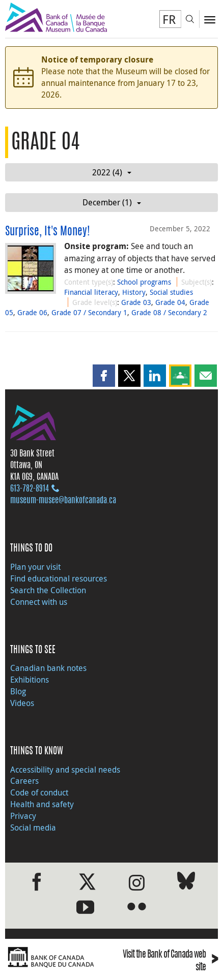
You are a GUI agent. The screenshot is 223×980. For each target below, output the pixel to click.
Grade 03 (136, 302)
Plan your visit (35, 567)
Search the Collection (48, 590)
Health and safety (42, 804)
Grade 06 (32, 312)
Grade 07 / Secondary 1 (89, 312)
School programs (144, 282)
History (134, 292)
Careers (24, 781)
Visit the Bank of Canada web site (170, 962)
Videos (22, 703)
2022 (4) (112, 172)
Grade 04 (170, 302)
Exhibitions (30, 680)
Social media (33, 828)
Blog (18, 691)
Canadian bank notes (48, 668)
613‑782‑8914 (30, 489)
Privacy (23, 816)
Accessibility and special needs (65, 770)
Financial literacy (91, 292)
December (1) (112, 202)
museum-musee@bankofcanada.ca (63, 501)
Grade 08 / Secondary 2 (169, 312)
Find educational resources (59, 578)
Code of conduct (39, 792)
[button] (104, 376)
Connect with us (39, 602)
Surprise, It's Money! (48, 232)
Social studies (171, 292)
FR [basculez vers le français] (169, 19)
